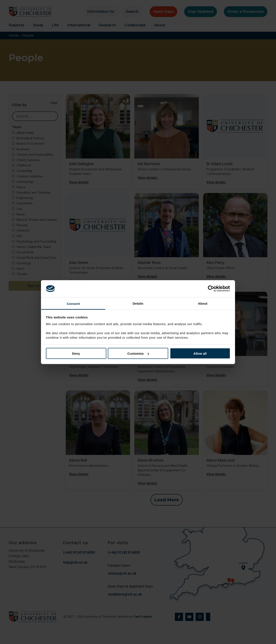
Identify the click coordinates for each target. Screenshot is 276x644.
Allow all (200, 353)
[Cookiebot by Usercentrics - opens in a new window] (211, 289)
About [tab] (203, 303)
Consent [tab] (73, 303)
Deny (76, 353)
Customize (138, 353)
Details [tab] (138, 303)
